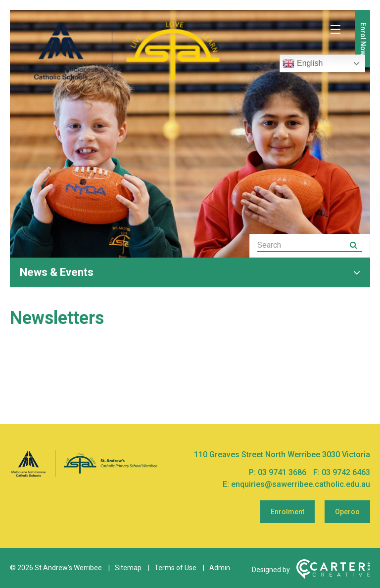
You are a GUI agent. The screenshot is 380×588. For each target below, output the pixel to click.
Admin (220, 568)
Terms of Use (175, 568)
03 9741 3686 (283, 472)
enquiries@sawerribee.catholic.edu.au (301, 484)
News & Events (57, 272)
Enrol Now (363, 39)
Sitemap (128, 568)
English (303, 63)
